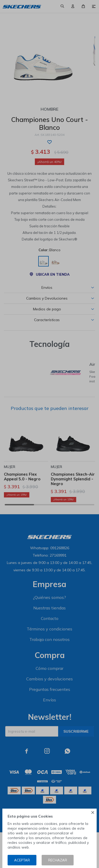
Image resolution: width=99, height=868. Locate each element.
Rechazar (58, 860)
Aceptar (22, 860)
